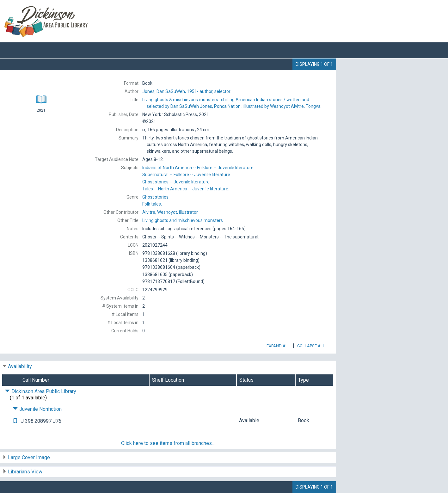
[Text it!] (15, 421)
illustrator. (170, 212)
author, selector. (187, 91)
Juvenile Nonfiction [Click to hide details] (37, 409)
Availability (20, 366)
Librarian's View (25, 472)
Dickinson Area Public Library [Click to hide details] (40, 391)
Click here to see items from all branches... (168, 443)
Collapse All (311, 346)
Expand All (278, 346)
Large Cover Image (29, 457)
